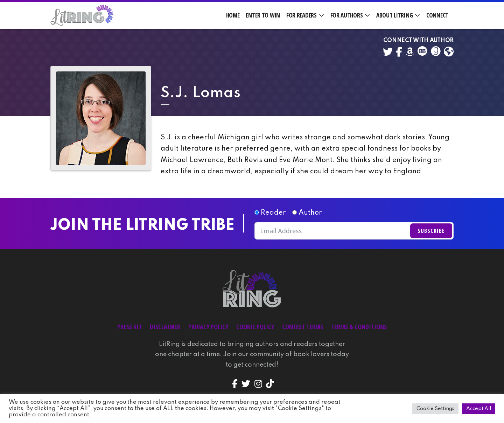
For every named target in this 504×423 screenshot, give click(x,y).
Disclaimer (165, 327)
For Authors (347, 15)
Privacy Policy (208, 327)
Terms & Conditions (359, 327)
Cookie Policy (255, 327)
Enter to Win (263, 15)
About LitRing (394, 15)
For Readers (302, 15)
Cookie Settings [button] (435, 409)
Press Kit (129, 327)
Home (233, 15)
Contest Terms (303, 327)
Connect (437, 15)
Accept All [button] (479, 409)
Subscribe (431, 231)
